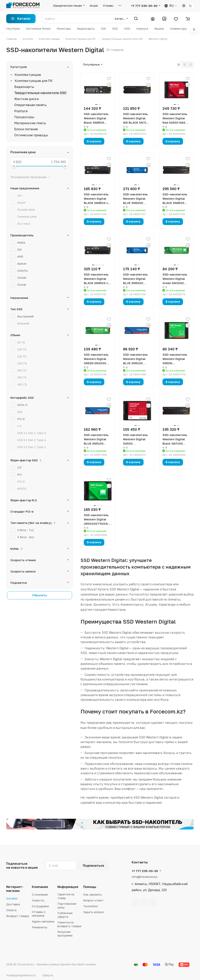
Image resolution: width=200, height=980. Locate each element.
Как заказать (93, 894)
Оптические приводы (31, 135)
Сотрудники (40, 906)
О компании (40, 894)
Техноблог (91, 906)
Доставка (13, 904)
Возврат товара (18, 916)
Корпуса (21, 111)
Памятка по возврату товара (69, 924)
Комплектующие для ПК (34, 81)
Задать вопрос (94, 912)
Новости (38, 900)
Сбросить (40, 595)
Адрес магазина (43, 921)
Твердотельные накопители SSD (40, 93)
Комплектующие (28, 75)
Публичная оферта (65, 915)
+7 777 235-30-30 (144, 6)
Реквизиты (39, 927)
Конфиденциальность (21, 975)
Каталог (12, 898)
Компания (40, 887)
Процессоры (24, 117)
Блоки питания (26, 129)
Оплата (11, 910)
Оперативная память (30, 105)
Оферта (48, 975)
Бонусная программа (65, 933)
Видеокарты (24, 87)
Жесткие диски (26, 99)
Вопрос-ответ (93, 900)
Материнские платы (30, 123)
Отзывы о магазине (39, 914)
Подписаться (93, 866)
